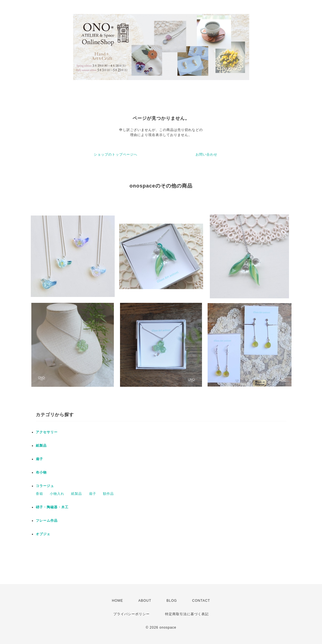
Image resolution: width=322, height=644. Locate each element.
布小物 (41, 472)
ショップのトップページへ (116, 154)
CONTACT (201, 601)
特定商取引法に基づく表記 (187, 614)
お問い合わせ (206, 154)
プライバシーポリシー (131, 614)
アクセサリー (47, 432)
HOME (117, 601)
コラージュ (45, 486)
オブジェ (43, 534)
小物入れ (57, 494)
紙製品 (41, 446)
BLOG (172, 601)
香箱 (39, 494)
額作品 (108, 494)
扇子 (39, 459)
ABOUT (145, 601)
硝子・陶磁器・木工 (52, 507)
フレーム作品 (47, 521)
